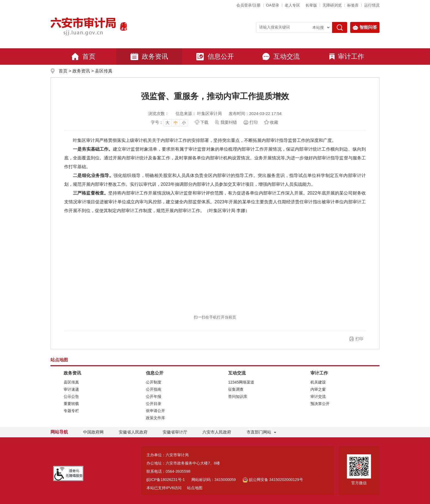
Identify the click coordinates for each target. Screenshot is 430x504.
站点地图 (195, 488)
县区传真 (104, 71)
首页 (83, 57)
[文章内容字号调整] (169, 122)
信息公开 (215, 57)
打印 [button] (359, 339)
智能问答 (365, 27)
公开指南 (154, 389)
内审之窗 (318, 389)
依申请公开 (155, 411)
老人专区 (292, 5)
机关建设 (318, 382)
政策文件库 (155, 418)
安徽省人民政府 (133, 432)
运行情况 (372, 5)
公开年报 (154, 396)
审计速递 (71, 389)
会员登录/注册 (248, 5)
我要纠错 (229, 122)
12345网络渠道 (241, 382)
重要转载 (71, 404)
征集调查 (236, 389)
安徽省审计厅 (175, 432)
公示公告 (71, 396)
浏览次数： (159, 113)
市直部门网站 (261, 432)
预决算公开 (320, 404)
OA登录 (273, 5)
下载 (204, 122)
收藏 (274, 122)
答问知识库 (238, 396)
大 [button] (167, 123)
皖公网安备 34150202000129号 (273, 480)
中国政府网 (93, 432)
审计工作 (347, 56)
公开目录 (154, 404)
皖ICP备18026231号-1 (166, 480)
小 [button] (184, 123)
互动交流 (281, 57)
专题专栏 (71, 411)
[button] (311, 5)
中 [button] (176, 123)
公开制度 (154, 382)
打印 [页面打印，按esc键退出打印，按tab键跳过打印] (254, 122)
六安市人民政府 (217, 432)
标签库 (353, 5)
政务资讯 (149, 57)
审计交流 (318, 396)
